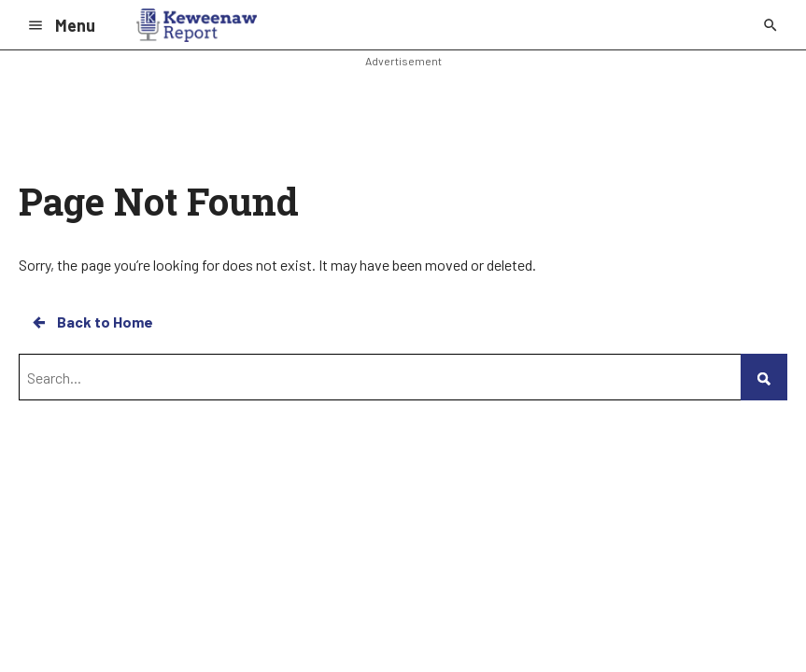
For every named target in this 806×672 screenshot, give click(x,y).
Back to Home (92, 322)
